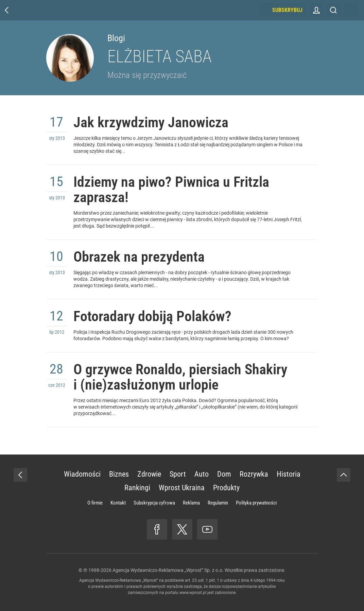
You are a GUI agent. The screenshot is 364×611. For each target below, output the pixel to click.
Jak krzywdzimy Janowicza (151, 122)
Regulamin (218, 503)
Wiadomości (82, 474)
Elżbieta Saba (160, 56)
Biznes (119, 474)
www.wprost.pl (193, 593)
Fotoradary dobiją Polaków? (152, 316)
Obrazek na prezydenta (139, 257)
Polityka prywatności (256, 503)
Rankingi (137, 488)
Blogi (116, 38)
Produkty (226, 488)
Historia (289, 474)
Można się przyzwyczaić (147, 75)
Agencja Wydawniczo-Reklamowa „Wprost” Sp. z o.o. (168, 570)
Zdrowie (149, 474)
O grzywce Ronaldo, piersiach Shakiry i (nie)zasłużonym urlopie (180, 377)
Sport (178, 474)
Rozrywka (254, 474)
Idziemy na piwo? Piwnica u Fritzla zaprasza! (171, 189)
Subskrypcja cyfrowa (154, 503)
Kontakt (118, 503)
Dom (224, 474)
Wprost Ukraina (182, 488)
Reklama (191, 503)
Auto (202, 474)
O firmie (95, 503)
